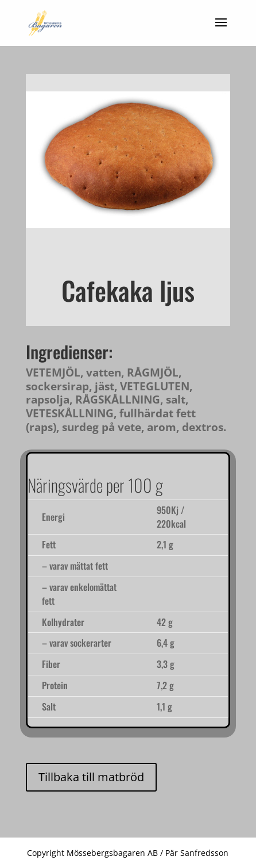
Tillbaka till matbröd (91, 777)
